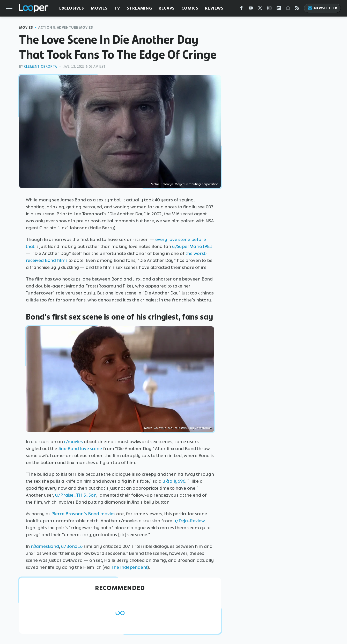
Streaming (139, 8)
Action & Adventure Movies (66, 28)
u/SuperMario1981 (192, 246)
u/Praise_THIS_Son (76, 495)
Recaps (167, 8)
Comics (190, 8)
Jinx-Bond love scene (80, 449)
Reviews (214, 8)
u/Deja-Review (189, 521)
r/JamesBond (45, 546)
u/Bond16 (72, 546)
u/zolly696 (174, 481)
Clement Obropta (40, 67)
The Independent (129, 567)
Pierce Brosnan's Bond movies (83, 514)
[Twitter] (260, 9)
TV (117, 8)
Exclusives (72, 8)
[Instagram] (269, 9)
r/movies (73, 442)
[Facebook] (241, 9)
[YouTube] (251, 9)
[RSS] (297, 9)
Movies (99, 8)
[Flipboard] (279, 9)
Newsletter (322, 8)
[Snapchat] (288, 9)
